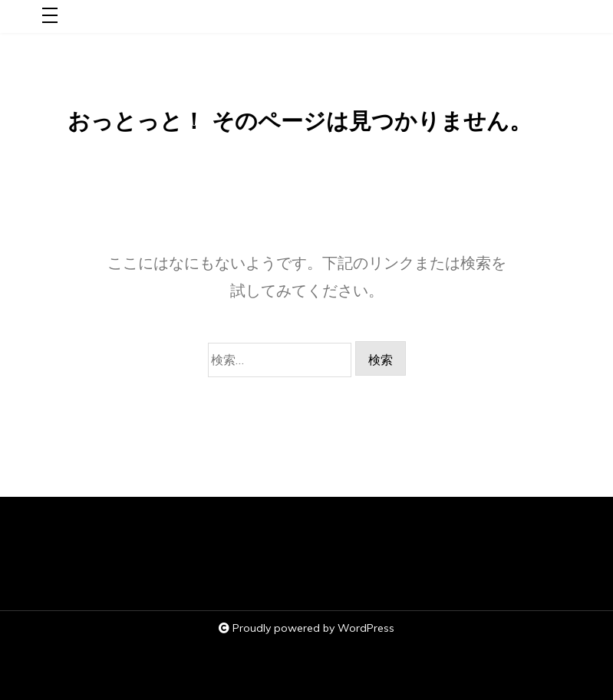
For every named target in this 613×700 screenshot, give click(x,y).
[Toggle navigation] (50, 16)
